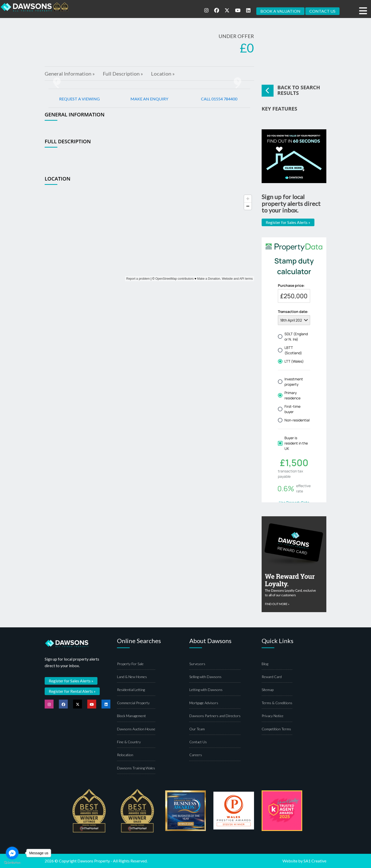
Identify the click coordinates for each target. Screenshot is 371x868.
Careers (196, 755)
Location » (163, 74)
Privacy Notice (273, 716)
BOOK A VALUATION (280, 11)
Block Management (131, 716)
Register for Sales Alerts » (288, 222)
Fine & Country (129, 742)
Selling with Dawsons (205, 677)
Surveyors (197, 664)
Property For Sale (130, 664)
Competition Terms (276, 729)
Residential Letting (131, 690)
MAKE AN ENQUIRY (149, 99)
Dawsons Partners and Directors (215, 716)
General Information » (70, 74)
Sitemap (268, 690)
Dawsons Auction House (136, 729)
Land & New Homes (132, 677)
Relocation (125, 755)
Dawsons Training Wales (136, 768)
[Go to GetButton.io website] (12, 863)
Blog (265, 664)
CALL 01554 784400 (219, 99)
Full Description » (123, 74)
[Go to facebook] (12, 853)
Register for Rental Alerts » (72, 691)
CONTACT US (322, 11)
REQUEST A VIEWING (79, 99)
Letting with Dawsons (206, 690)
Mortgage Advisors (204, 703)
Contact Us (198, 742)
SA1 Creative (315, 861)
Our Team (197, 729)
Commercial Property (133, 703)
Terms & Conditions (277, 703)
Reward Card (272, 677)
